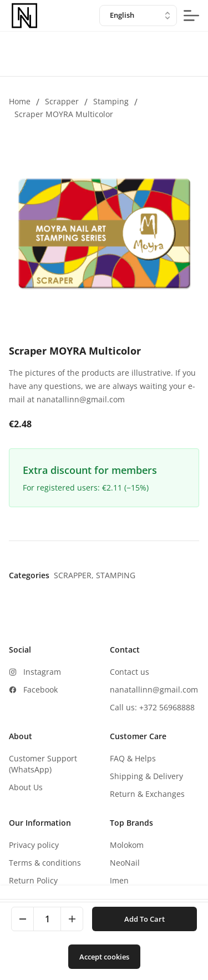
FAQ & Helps (133, 758)
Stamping (111, 101)
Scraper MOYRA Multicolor (64, 114)
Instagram (42, 672)
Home (20, 101)
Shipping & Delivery (146, 776)
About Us (26, 787)
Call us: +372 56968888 (152, 707)
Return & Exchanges (147, 794)
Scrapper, (75, 575)
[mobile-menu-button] (191, 16)
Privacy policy (34, 845)
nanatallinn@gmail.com (154, 689)
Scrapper (62, 101)
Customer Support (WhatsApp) (43, 764)
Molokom (127, 845)
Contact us (130, 672)
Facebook (40, 689)
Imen (119, 880)
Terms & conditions (45, 863)
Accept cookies (104, 957)
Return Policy (33, 880)
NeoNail (125, 863)
